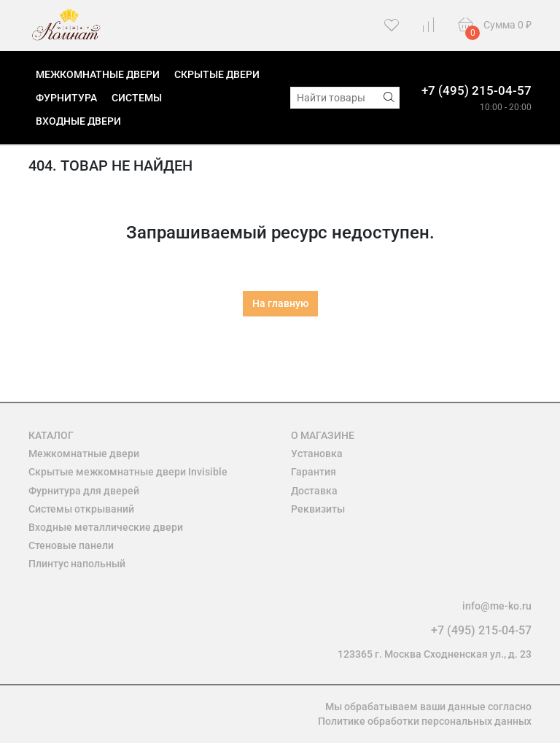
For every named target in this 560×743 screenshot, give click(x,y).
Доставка (314, 491)
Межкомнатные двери (98, 74)
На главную (280, 303)
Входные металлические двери (106, 527)
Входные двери (78, 121)
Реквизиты (318, 509)
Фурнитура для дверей (84, 491)
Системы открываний (81, 509)
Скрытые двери (217, 74)
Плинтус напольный (77, 564)
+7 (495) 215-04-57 (477, 90)
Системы (137, 98)
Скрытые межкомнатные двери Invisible (128, 472)
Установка (317, 454)
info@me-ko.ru (497, 606)
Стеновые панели (71, 545)
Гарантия (314, 472)
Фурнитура (66, 98)
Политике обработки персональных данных (425, 721)
